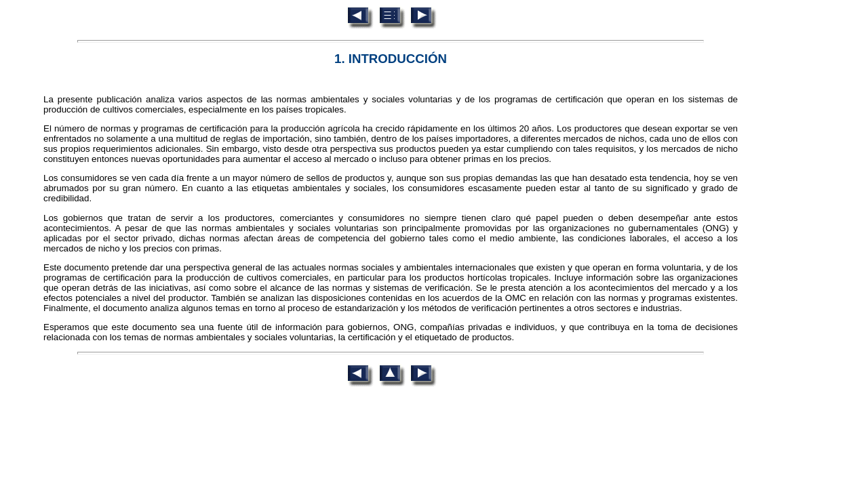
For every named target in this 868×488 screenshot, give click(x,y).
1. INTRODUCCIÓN (391, 59)
